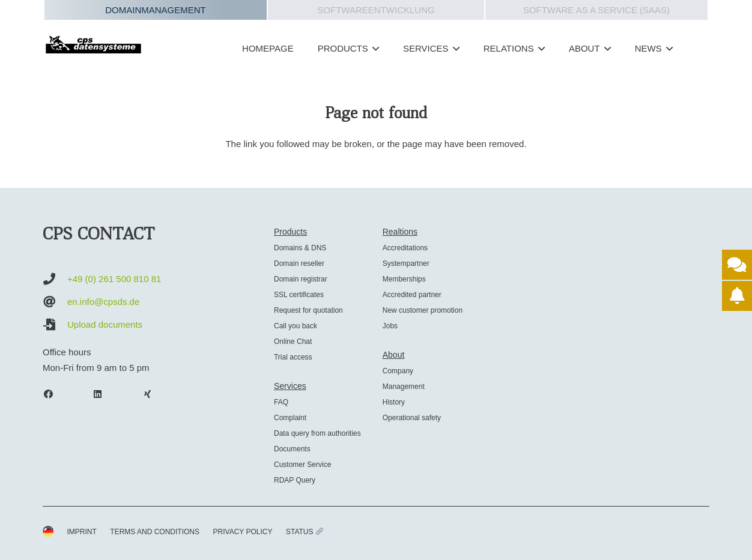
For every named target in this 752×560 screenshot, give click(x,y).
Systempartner (406, 263)
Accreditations (405, 248)
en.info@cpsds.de (103, 302)
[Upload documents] (55, 325)
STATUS (305, 532)
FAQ (281, 402)
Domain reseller (299, 263)
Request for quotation (308, 310)
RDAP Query (295, 480)
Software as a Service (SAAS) (596, 10)
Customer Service (302, 465)
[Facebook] (54, 394)
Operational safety (412, 418)
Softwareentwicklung (376, 10)
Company (398, 371)
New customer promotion (423, 310)
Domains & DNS (300, 248)
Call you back (296, 326)
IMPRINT (82, 532)
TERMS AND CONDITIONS (155, 532)
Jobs (390, 326)
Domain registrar (301, 279)
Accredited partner (412, 295)
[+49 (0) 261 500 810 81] (55, 279)
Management (404, 387)
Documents (292, 449)
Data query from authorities (317, 433)
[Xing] (153, 394)
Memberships (404, 279)
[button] (374, 49)
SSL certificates (299, 295)
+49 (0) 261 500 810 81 (114, 279)
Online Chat (293, 342)
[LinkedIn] (104, 394)
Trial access (293, 357)
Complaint (290, 418)
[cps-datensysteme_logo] (93, 44)
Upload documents (105, 324)
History (394, 402)
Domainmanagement (156, 10)
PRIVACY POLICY (243, 532)
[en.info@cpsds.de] (55, 302)
